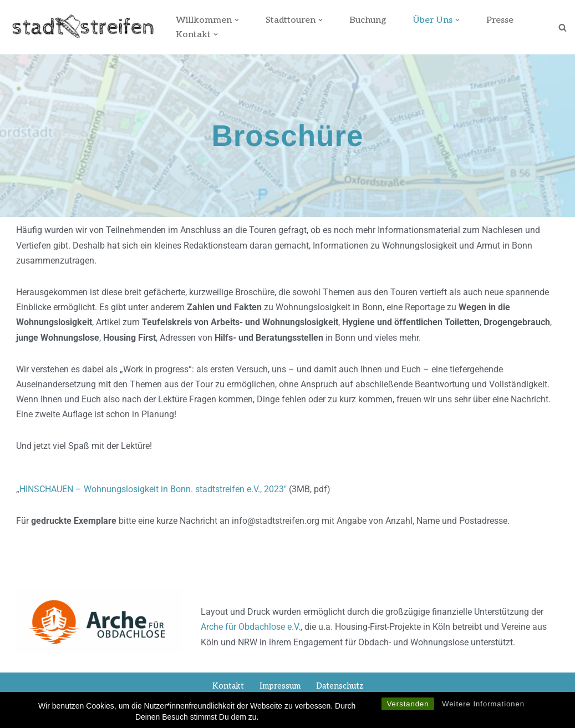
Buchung (368, 20)
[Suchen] (563, 27)
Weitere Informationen (483, 707)
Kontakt (228, 686)
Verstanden (408, 707)
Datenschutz (340, 686)
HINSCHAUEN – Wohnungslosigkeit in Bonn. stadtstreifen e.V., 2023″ (153, 489)
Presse (500, 20)
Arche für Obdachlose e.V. (251, 627)
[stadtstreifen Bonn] (83, 27)
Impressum (280, 686)
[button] (237, 20)
